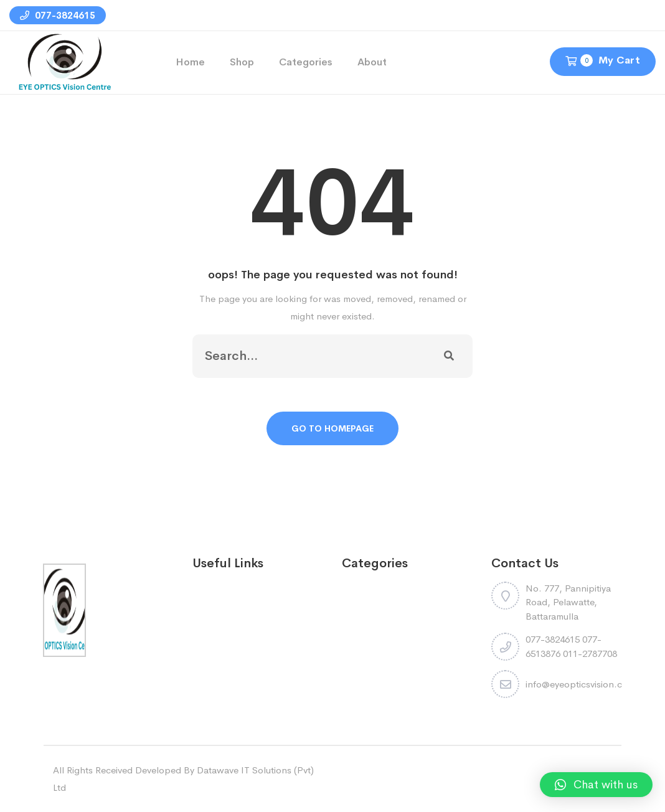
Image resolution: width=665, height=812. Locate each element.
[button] (596, 785)
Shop (242, 62)
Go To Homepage (332, 428)
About (372, 62)
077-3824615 (58, 15)
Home (190, 62)
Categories (306, 62)
